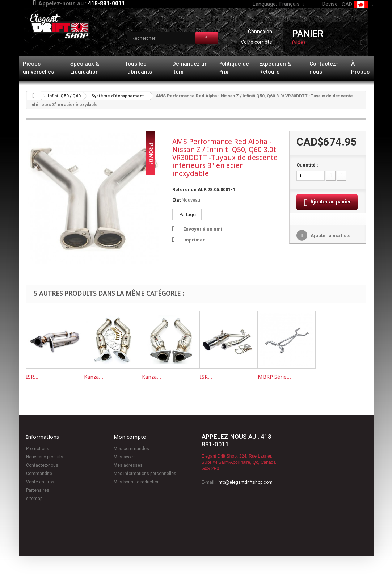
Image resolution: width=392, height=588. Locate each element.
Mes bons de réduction (137, 482)
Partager (187, 215)
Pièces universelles (38, 68)
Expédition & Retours (275, 68)
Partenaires (38, 490)
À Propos (360, 68)
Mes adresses (128, 465)
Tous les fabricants (138, 68)
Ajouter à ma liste (330, 245)
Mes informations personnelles (145, 474)
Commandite (39, 474)
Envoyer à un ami (203, 229)
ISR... (32, 377)
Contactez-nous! (324, 68)
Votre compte (256, 42)
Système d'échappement (117, 96)
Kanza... (94, 377)
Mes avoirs (125, 457)
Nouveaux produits (45, 457)
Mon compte (130, 437)
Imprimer (194, 240)
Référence (184, 190)
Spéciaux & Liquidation (85, 68)
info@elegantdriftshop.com (245, 482)
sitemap (34, 499)
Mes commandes (131, 449)
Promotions (38, 449)
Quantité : (307, 165)
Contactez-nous (42, 465)
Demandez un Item (190, 68)
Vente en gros (40, 482)
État (176, 200)
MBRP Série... (274, 377)
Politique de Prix (234, 68)
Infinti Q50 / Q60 (64, 96)
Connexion (260, 31)
